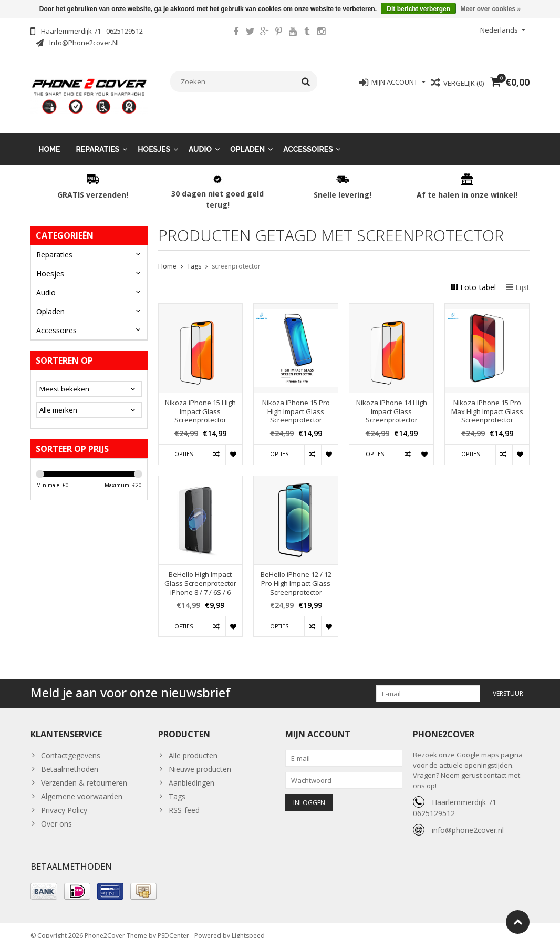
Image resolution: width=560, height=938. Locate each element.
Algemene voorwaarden (82, 786)
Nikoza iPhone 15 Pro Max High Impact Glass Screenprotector (487, 401)
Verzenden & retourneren (84, 772)
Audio (200, 139)
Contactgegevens (71, 745)
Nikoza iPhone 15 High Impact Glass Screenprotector (200, 401)
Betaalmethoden (70, 759)
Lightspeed (248, 925)
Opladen (247, 139)
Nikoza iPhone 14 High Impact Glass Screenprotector (392, 401)
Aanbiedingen (191, 772)
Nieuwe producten (200, 759)
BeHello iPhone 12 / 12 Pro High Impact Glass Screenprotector (296, 573)
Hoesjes (154, 139)
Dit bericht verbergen (418, 9)
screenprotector (236, 256)
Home (49, 139)
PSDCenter (173, 925)
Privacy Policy (64, 800)
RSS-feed (184, 800)
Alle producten (193, 745)
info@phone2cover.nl (468, 820)
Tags (194, 256)
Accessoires (308, 139)
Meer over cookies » (490, 9)
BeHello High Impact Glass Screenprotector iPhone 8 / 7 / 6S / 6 (200, 573)
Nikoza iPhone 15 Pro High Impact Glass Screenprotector (296, 401)
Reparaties (98, 139)
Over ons (56, 813)
